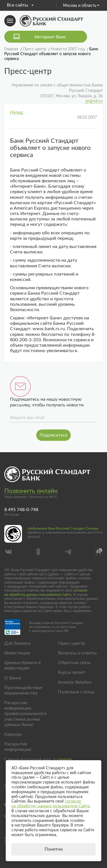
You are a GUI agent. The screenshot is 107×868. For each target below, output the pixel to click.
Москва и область (81, 6)
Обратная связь (74, 663)
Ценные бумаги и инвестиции (22, 665)
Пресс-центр (71, 643)
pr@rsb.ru (94, 101)
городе (64, 759)
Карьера (13, 734)
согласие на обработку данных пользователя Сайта (46, 592)
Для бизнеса (17, 643)
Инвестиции (17, 653)
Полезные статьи (76, 692)
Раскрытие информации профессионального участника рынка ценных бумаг (25, 714)
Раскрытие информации (18, 747)
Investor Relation (75, 682)
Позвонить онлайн (31, 491)
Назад (16, 112)
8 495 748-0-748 (21, 510)
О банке (13, 678)
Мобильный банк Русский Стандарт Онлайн (63, 528)
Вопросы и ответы (77, 653)
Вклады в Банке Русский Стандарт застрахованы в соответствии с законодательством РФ (56, 627)
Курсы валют (72, 672)
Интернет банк (50, 37)
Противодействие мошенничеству (23, 690)
